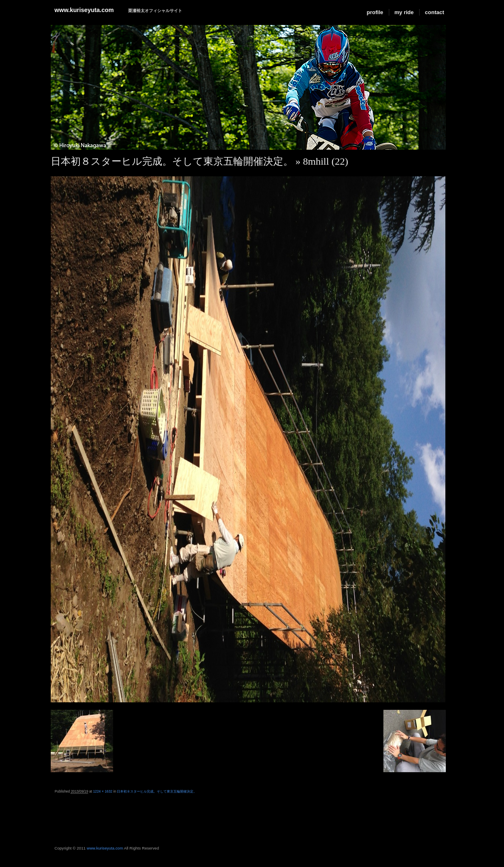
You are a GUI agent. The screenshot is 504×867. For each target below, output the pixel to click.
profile (375, 12)
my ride (404, 12)
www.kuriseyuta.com (84, 10)
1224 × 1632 (103, 791)
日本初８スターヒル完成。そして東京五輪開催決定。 (172, 161)
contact (435, 12)
